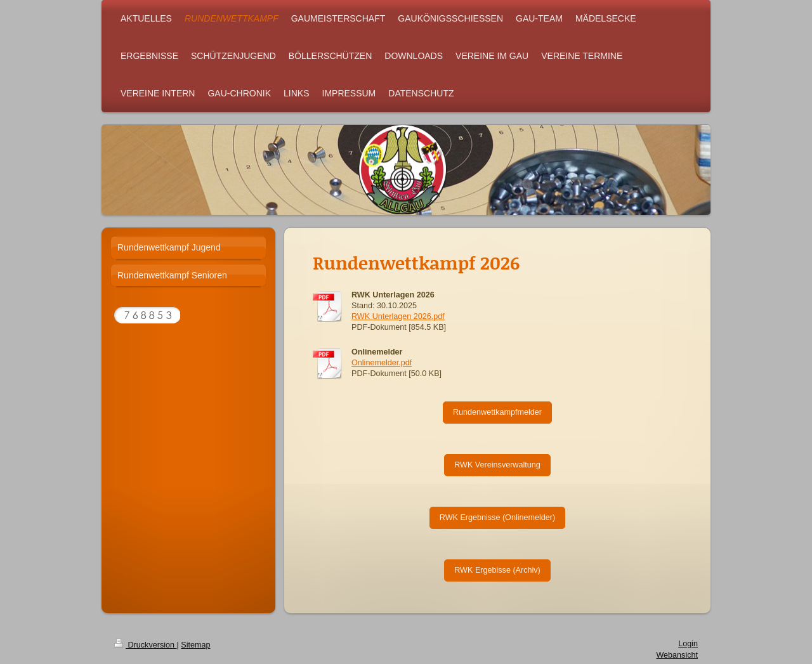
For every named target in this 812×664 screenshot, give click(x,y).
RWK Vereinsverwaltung (497, 465)
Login (688, 644)
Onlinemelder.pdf (382, 363)
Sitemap (195, 645)
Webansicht (677, 655)
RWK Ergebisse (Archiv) (497, 570)
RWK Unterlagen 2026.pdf (398, 316)
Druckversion (145, 645)
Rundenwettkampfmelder (497, 412)
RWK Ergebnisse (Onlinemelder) (497, 518)
